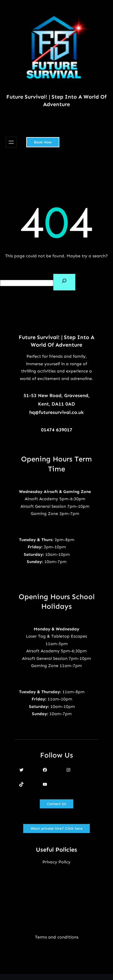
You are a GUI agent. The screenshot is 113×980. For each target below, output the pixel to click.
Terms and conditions (57, 937)
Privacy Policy (56, 862)
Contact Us (56, 804)
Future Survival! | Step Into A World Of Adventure (56, 101)
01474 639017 (57, 430)
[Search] (64, 282)
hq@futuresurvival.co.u (55, 412)
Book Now (43, 142)
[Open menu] (11, 142)
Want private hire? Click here (57, 828)
